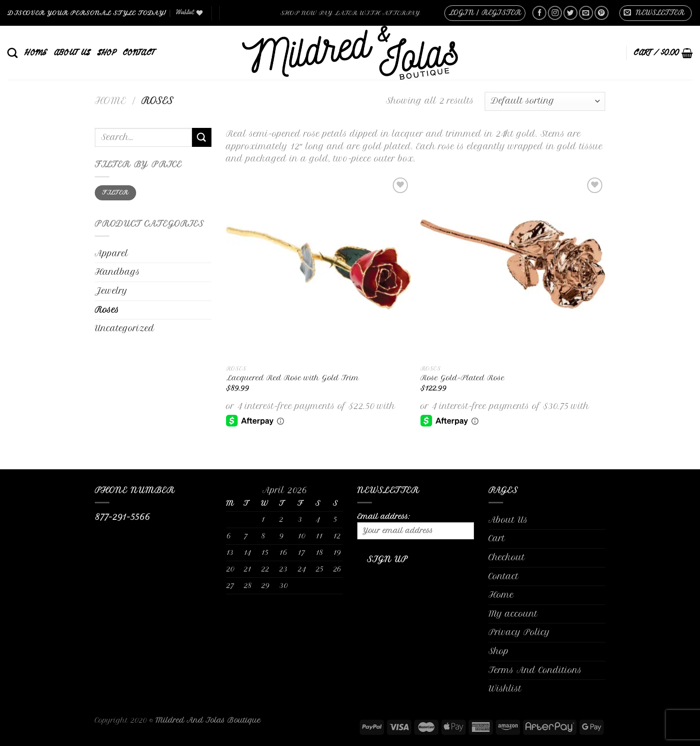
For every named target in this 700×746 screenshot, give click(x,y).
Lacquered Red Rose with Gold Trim (293, 378)
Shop (106, 53)
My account (513, 614)
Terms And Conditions (535, 670)
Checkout (507, 557)
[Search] (12, 53)
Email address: (416, 526)
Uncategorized (125, 328)
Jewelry (111, 291)
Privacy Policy (519, 632)
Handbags (117, 272)
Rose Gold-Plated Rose (463, 378)
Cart (497, 538)
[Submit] (202, 137)
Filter (115, 192)
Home (35, 53)
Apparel (112, 253)
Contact (139, 53)
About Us (72, 53)
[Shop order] (545, 101)
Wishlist (505, 689)
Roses (107, 310)
